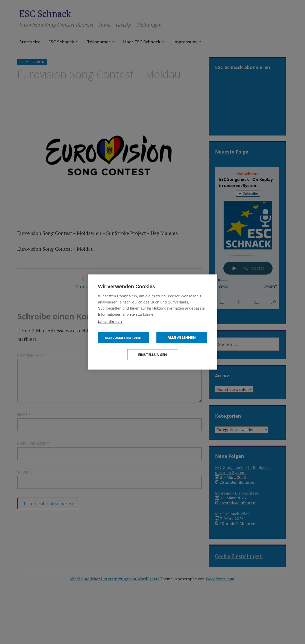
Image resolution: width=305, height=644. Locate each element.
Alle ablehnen (182, 337)
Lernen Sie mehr (110, 322)
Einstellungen (153, 355)
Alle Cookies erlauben (123, 338)
